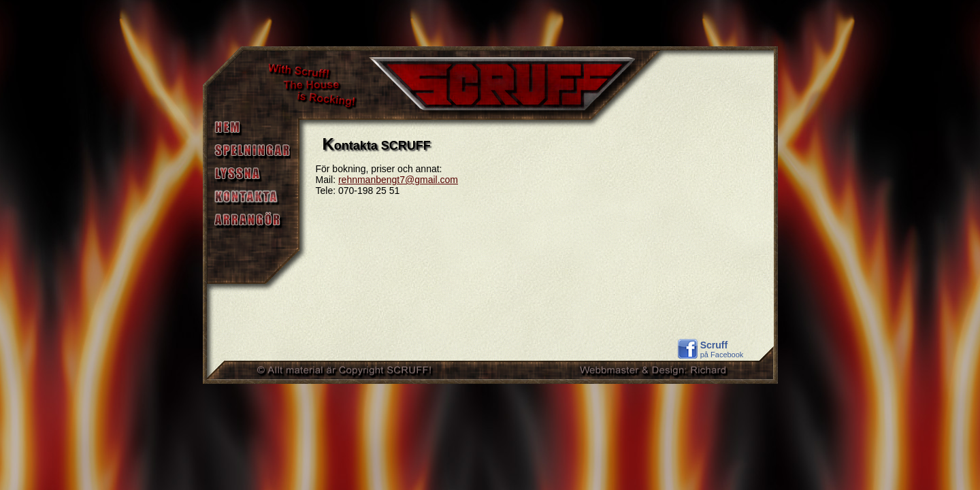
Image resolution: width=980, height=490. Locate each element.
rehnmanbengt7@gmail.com (398, 180)
